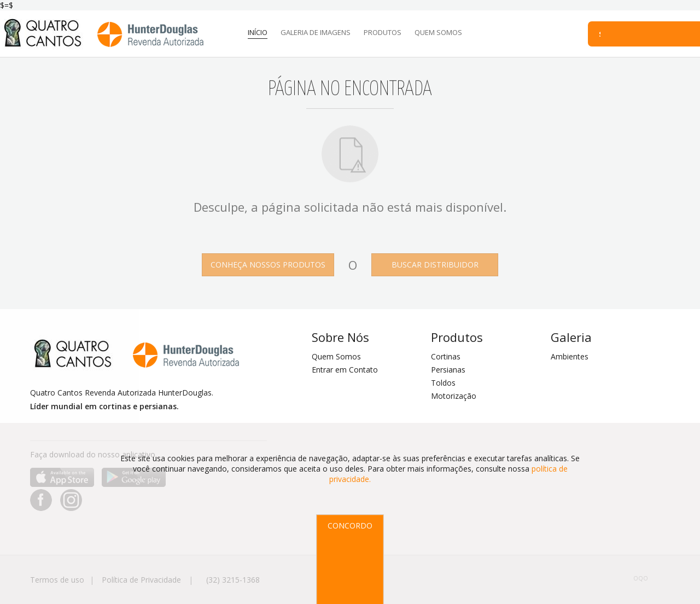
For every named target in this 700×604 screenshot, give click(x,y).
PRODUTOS (383, 32)
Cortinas (446, 356)
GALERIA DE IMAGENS (316, 32)
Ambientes (570, 356)
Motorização (454, 396)
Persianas (448, 370)
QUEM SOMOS (438, 32)
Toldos (443, 383)
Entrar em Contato (345, 370)
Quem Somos (336, 356)
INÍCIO (258, 32)
